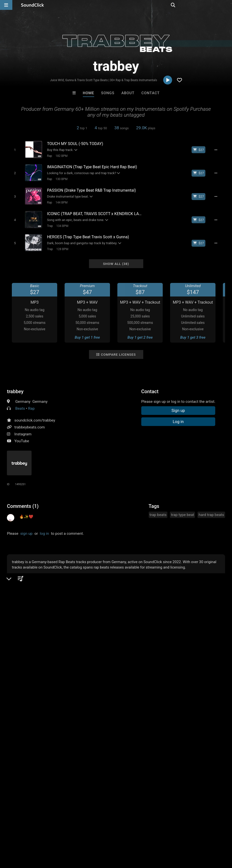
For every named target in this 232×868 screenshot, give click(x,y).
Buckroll (55, 731)
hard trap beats (211, 510)
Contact (151, 93)
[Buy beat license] (201, 150)
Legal (133, 839)
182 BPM (60, 156)
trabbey (15, 387)
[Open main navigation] (6, 5)
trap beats (158, 510)
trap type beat (182, 510)
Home (89, 93)
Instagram (23, 430)
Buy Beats (100, 757)
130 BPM (60, 178)
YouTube (22, 437)
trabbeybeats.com (30, 423)
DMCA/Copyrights (92, 839)
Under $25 (162, 757)
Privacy (118, 839)
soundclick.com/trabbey (35, 416)
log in (45, 529)
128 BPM (61, 245)
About (128, 93)
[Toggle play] (13, 150)
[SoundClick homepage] (33, 5)
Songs (108, 93)
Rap (48, 156)
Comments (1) (23, 502)
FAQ (21, 839)
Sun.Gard (177, 731)
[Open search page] (227, 5)
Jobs (68, 839)
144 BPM (60, 201)
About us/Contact (44, 839)
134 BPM (61, 223)
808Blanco (136, 731)
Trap (48, 223)
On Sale (131, 757)
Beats (20, 404)
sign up (26, 529)
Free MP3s (70, 757)
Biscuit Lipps (96, 731)
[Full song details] (218, 150)
